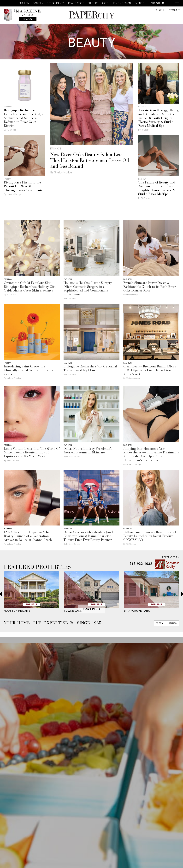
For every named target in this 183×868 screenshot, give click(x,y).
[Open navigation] (177, 3)
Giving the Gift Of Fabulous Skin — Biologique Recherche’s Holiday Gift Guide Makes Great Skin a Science (30, 287)
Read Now (28, 19)
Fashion (24, 3)
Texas (174, 10)
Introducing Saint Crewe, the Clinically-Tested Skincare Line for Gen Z (29, 371)
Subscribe (158, 3)
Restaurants (56, 3)
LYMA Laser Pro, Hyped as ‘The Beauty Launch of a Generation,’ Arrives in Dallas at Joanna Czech (28, 536)
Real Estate (76, 3)
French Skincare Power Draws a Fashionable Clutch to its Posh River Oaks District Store (150, 287)
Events (139, 3)
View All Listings (167, 623)
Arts (105, 3)
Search (160, 10)
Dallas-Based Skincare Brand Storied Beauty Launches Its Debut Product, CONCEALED (150, 536)
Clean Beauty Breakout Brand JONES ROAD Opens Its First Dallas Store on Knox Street (150, 371)
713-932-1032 (141, 564)
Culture (93, 3)
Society (38, 3)
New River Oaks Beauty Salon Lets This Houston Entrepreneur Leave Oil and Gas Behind (90, 161)
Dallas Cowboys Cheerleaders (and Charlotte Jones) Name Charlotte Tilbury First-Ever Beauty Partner (88, 536)
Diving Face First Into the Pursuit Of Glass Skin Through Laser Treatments (23, 187)
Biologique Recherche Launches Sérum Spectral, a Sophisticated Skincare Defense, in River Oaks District (24, 118)
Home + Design (122, 3)
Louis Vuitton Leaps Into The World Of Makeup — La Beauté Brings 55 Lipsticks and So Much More (32, 453)
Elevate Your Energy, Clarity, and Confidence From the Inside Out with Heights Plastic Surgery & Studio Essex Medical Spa (159, 118)
